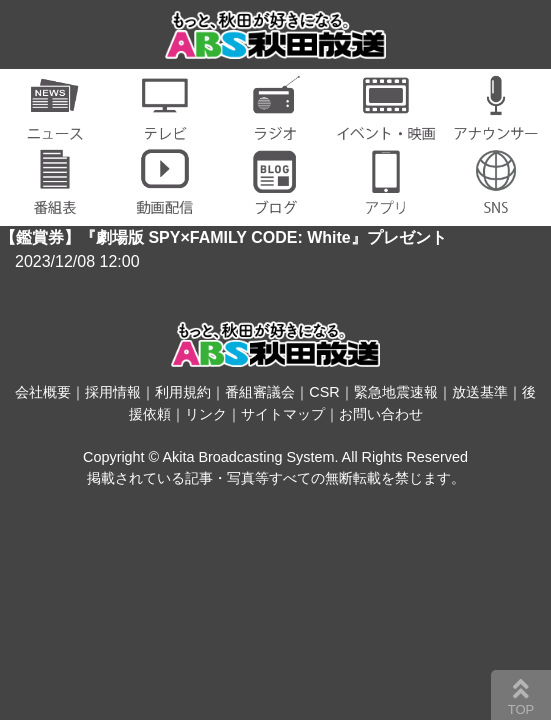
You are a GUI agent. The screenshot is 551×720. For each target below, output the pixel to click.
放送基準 (480, 392)
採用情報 (113, 392)
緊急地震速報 (396, 392)
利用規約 (183, 392)
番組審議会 (260, 392)
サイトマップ (283, 414)
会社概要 (43, 392)
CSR (324, 392)
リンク (206, 414)
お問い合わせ (381, 414)
